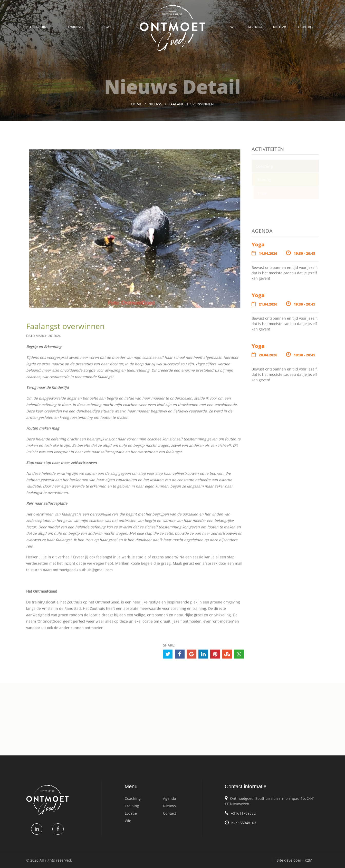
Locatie (107, 27)
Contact (306, 27)
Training (75, 27)
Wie (234, 27)
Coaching (40, 27)
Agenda (255, 27)
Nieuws (280, 27)
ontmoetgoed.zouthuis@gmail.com (83, 572)
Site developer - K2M (295, 860)
